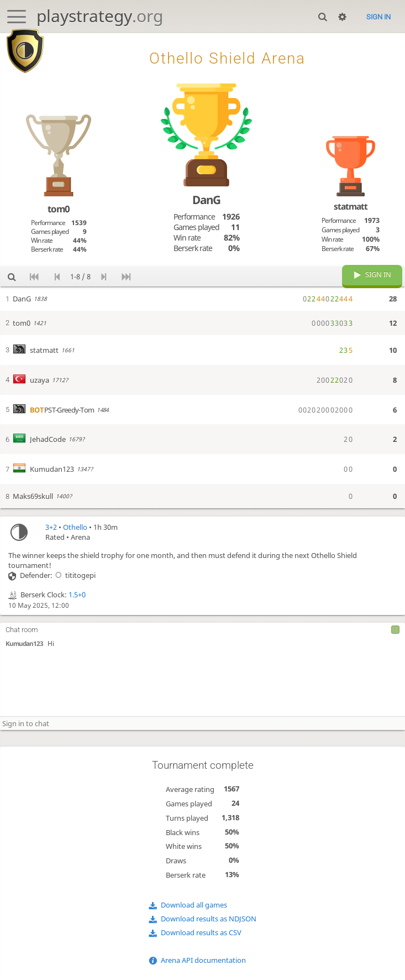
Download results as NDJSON (209, 919)
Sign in (378, 17)
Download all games (194, 905)
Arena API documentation (203, 960)
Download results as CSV (201, 932)
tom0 (59, 209)
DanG (206, 200)
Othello (75, 527)
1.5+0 (77, 595)
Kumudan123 (24, 643)
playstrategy (100, 16)
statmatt (351, 206)
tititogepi (74, 575)
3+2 (51, 527)
